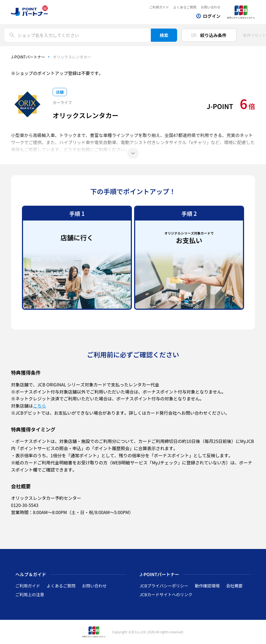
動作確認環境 (207, 586)
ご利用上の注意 (30, 594)
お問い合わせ (211, 7)
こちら (39, 406)
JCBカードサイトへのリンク (166, 594)
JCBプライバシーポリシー (164, 586)
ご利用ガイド (159, 7)
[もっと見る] (133, 153)
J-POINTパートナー (28, 57)
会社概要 (234, 586)
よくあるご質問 (185, 7)
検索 (164, 35)
